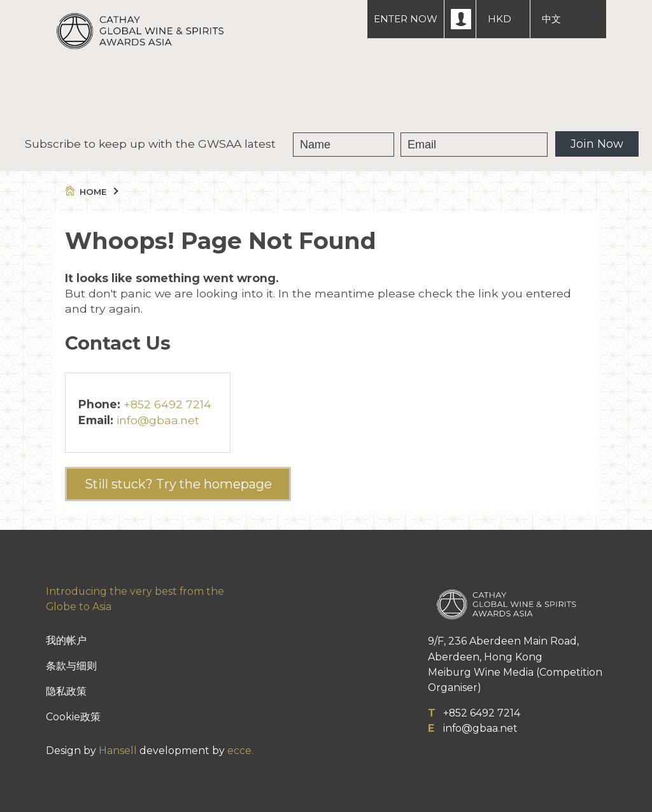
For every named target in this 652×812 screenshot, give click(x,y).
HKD (500, 19)
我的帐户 (66, 640)
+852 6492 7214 (167, 404)
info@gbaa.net (158, 420)
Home (91, 192)
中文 (551, 19)
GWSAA (256, 96)
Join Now (597, 144)
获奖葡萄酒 (328, 96)
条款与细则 (71, 666)
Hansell (118, 751)
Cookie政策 (73, 717)
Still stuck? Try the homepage (178, 484)
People (397, 96)
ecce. (240, 751)
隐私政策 (66, 691)
